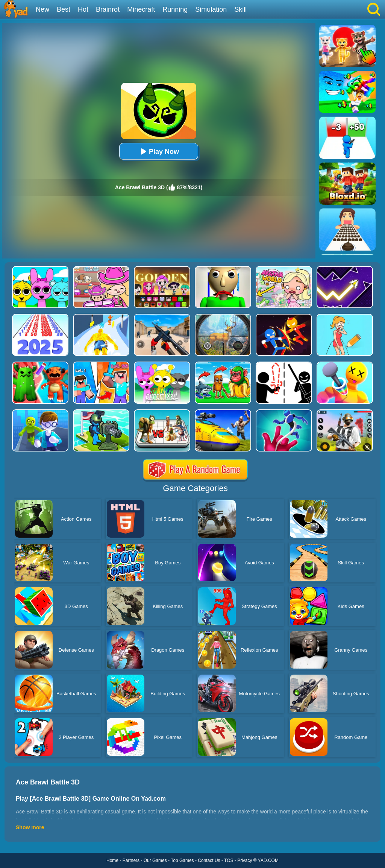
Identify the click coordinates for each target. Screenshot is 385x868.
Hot (83, 9)
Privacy (245, 860)
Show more (30, 827)
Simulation (211, 9)
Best (64, 9)
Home (112, 860)
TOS (229, 860)
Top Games (182, 860)
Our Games (155, 860)
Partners (131, 860)
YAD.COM (268, 860)
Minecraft (141, 9)
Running (175, 9)
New (42, 9)
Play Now (159, 151)
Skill (240, 9)
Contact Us (209, 860)
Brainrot (108, 9)
